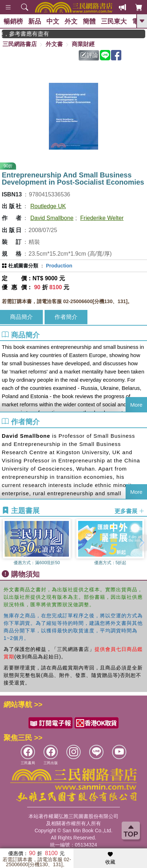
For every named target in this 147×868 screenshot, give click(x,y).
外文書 (54, 44)
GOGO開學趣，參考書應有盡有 (31, 34)
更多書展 (130, 511)
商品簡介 (21, 317)
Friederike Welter (102, 218)
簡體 (89, 21)
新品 (35, 21)
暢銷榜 (13, 21)
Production (59, 266)
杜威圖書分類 (23, 266)
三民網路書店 (20, 44)
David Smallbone (52, 218)
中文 (53, 21)
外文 (71, 21)
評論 (89, 55)
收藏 (110, 858)
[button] (142, 543)
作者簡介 (66, 317)
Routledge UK (48, 206)
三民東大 (114, 21)
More (136, 405)
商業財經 (83, 44)
